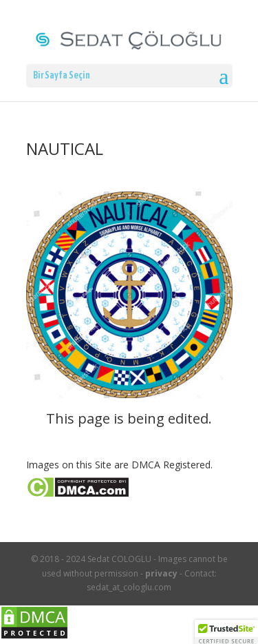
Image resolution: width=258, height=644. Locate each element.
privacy (161, 573)
